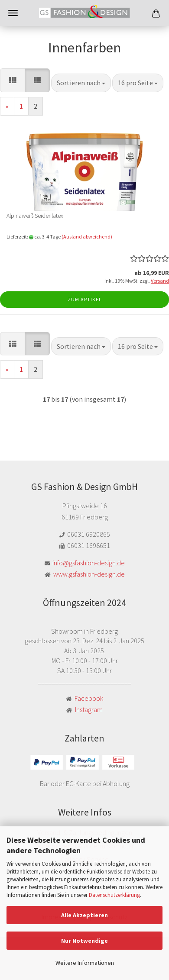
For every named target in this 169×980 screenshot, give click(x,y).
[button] (13, 80)
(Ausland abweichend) (87, 237)
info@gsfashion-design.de (89, 563)
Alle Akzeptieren (84, 915)
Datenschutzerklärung (114, 895)
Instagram (89, 709)
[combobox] (81, 83)
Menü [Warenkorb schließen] (13, 13)
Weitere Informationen (85, 963)
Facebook (89, 698)
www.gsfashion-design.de (89, 574)
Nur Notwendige (84, 941)
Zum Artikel (85, 299)
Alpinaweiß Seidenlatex (35, 216)
